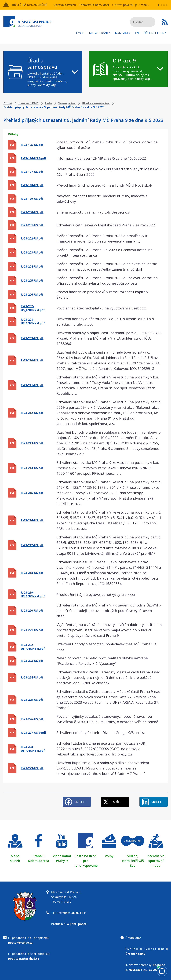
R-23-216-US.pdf (32, 520)
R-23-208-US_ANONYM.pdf (33, 321)
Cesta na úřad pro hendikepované (85, 861)
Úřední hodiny (155, 33)
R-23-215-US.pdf (32, 493)
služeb (15, 861)
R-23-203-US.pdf (32, 252)
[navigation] (43, 72)
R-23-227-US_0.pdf (33, 733)
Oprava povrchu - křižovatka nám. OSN (81, 5)
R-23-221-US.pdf (32, 630)
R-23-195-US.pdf (32, 145)
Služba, (133, 856)
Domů (8, 103)
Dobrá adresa (38, 861)
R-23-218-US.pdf (32, 573)
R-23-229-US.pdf (32, 768)
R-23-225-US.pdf (32, 700)
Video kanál (62, 856)
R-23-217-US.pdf (32, 545)
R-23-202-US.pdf (32, 238)
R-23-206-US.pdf (32, 294)
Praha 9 (38, 856)
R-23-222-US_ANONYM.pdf (33, 647)
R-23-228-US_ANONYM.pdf (33, 749)
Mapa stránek (100, 33)
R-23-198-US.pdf (32, 185)
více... (145, 5)
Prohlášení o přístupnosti (69, 924)
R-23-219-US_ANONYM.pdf (33, 594)
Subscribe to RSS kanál (165, 22)
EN (137, 33)
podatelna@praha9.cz (24, 958)
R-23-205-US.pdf (32, 280)
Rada (48, 103)
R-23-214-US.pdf (32, 468)
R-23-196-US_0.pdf (33, 158)
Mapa (15, 856)
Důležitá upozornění (29, 5)
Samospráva (67, 103)
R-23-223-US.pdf (32, 661)
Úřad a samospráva (96, 103)
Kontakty (123, 33)
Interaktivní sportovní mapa (156, 861)
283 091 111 (79, 913)
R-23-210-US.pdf (32, 360)
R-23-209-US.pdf (32, 338)
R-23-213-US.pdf (32, 443)
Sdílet (80, 802)
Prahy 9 (62, 861)
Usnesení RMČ (28, 103)
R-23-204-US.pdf (32, 266)
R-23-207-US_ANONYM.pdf (33, 308)
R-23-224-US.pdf (32, 677)
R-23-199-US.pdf (32, 199)
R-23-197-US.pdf (32, 172)
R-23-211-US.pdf (32, 385)
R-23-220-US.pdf (32, 610)
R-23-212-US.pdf (32, 413)
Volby (109, 856)
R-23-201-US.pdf (32, 225)
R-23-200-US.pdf (32, 212)
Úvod (80, 33)
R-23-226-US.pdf (32, 719)
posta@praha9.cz (20, 943)
